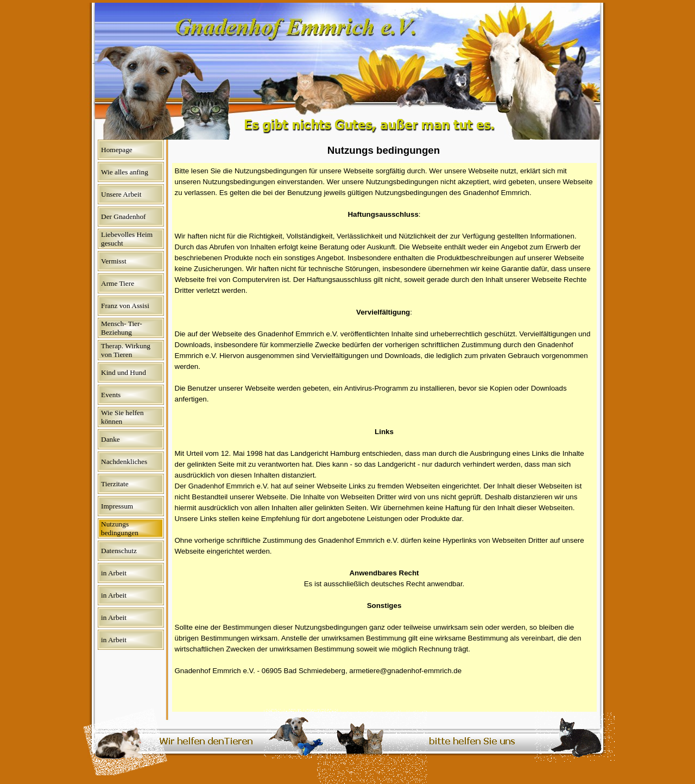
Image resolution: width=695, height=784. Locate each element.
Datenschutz (119, 551)
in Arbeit (114, 573)
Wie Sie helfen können (122, 417)
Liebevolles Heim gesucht (127, 239)
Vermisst (114, 261)
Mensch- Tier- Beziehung (122, 328)
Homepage (117, 150)
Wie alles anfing (125, 172)
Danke (110, 439)
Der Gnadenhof (124, 217)
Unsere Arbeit (121, 194)
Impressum (117, 506)
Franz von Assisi (125, 306)
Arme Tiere (118, 283)
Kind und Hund (124, 372)
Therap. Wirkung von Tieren (126, 350)
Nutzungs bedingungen (120, 528)
